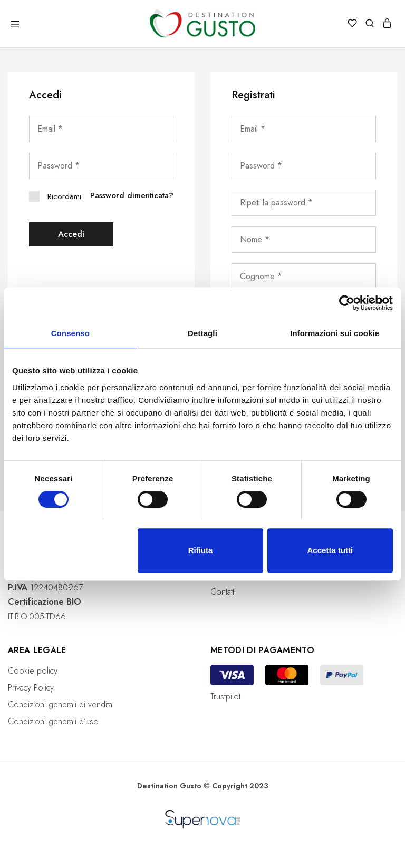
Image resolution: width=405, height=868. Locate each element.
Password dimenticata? (132, 195)
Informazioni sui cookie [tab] (335, 333)
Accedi (71, 234)
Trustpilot (225, 697)
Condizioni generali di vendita (60, 704)
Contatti (223, 592)
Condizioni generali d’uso (53, 721)
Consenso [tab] (70, 333)
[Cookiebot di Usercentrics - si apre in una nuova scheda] (347, 303)
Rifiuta (201, 550)
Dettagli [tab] (202, 333)
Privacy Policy (31, 688)
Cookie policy (33, 671)
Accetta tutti (330, 550)
